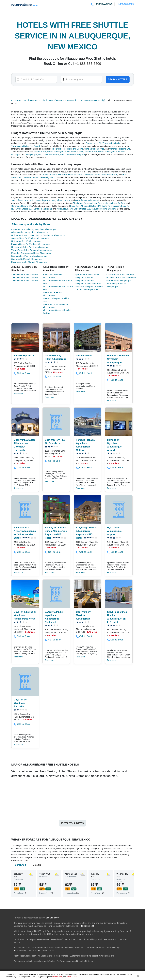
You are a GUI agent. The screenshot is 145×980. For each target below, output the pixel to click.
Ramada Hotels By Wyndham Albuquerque (31, 244)
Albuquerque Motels (84, 278)
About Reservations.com (25, 956)
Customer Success (78, 956)
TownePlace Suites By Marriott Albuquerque (32, 250)
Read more (18, 394)
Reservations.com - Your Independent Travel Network (38, 948)
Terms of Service (73, 977)
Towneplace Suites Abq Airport (26, 146)
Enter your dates (72, 823)
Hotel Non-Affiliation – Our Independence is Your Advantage (92, 948)
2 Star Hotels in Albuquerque (24, 280)
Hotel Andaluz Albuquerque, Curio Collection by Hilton (93, 175)
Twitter (52, 961)
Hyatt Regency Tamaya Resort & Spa (53, 200)
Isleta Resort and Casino (87, 200)
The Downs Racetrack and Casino (68, 149)
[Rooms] (81, 79)
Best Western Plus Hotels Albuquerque (29, 256)
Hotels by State (61, 956)
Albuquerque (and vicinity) (93, 100)
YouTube (61, 961)
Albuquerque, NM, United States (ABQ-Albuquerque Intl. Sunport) (55, 154)
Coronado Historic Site (120, 149)
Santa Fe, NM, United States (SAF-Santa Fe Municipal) (58, 152)
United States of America (52, 100)
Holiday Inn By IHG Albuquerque (26, 241)
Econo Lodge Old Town (97, 143)
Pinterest (89, 961)
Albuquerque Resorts (84, 280)
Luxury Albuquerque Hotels (87, 289)
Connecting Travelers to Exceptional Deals (35, 951)
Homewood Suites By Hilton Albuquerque (30, 247)
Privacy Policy (58, 977)
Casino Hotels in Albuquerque (120, 275)
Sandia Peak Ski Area (94, 149)
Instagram (71, 961)
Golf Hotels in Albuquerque (119, 280)
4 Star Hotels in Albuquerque (24, 275)
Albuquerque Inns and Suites (88, 283)
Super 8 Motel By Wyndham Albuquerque (30, 238)
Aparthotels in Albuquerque (87, 275)
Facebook (44, 961)
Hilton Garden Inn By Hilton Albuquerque (30, 232)
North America (31, 100)
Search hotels (118, 79)
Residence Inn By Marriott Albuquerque (29, 262)
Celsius (37, 865)
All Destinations (45, 956)
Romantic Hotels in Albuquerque (121, 278)
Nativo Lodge (115, 143)
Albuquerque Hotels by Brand (31, 224)
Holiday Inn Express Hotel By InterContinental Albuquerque (38, 235)
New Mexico (72, 100)
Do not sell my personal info (101, 956)
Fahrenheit (20, 865)
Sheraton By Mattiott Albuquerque (27, 259)
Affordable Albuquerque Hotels (89, 286)
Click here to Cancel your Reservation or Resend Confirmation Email (45, 939)
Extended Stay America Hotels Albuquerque (31, 253)
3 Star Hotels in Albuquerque (24, 278)
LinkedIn (80, 961)
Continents (16, 100)
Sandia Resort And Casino (55, 175)
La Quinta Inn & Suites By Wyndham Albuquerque (34, 229)
